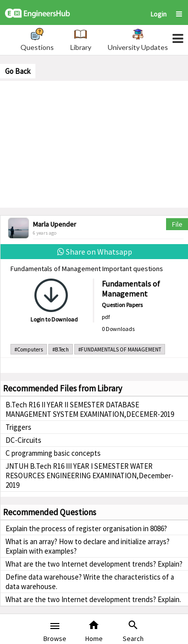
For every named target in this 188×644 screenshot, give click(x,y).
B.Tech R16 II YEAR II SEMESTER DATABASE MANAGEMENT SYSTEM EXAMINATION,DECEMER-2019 (90, 409)
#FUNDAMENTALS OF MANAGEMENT (120, 349)
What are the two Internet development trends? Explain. (93, 599)
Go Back (18, 71)
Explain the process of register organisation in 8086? (86, 528)
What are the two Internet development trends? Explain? (94, 564)
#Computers (29, 349)
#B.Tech (61, 349)
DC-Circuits (23, 440)
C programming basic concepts (53, 453)
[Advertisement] (94, 143)
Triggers (18, 427)
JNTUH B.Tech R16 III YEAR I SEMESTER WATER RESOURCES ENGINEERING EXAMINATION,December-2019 (90, 476)
